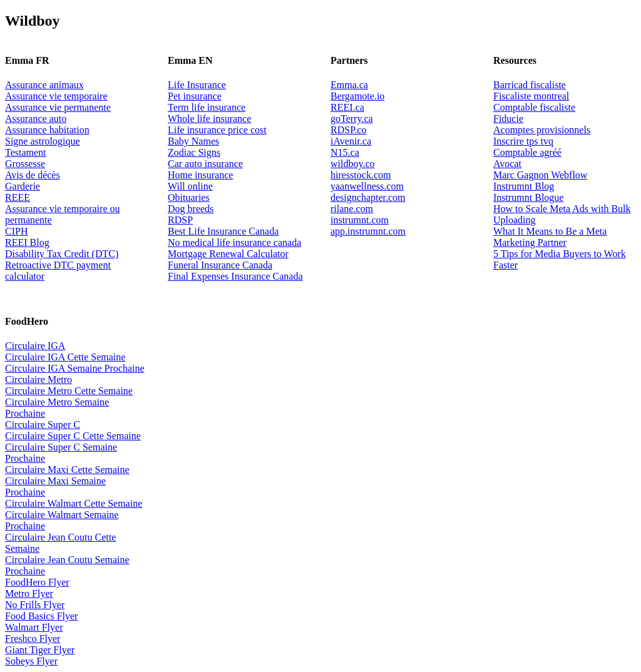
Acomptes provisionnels (542, 130)
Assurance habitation (47, 130)
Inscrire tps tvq (523, 141)
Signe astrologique (43, 141)
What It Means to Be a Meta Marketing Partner (550, 237)
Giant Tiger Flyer (40, 650)
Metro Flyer (29, 593)
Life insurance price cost (217, 130)
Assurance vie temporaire (56, 96)
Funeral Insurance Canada (220, 265)
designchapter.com (368, 197)
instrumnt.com (360, 220)
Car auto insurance (205, 164)
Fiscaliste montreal (531, 96)
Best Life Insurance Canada (223, 231)
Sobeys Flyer (31, 661)
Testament (26, 152)
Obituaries (189, 197)
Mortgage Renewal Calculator (228, 254)
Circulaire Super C (43, 425)
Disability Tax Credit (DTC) (62, 254)
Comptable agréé (527, 152)
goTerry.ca (352, 119)
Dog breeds (191, 209)
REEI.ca (347, 107)
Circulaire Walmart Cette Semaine (74, 503)
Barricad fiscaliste (530, 85)
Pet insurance (195, 96)
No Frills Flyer (35, 605)
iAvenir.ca (351, 141)
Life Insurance (197, 85)
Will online (190, 186)
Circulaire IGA (35, 346)
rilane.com (352, 209)
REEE (18, 197)
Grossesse (25, 164)
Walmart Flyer (34, 627)
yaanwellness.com (367, 186)
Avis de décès (33, 175)
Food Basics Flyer (41, 616)
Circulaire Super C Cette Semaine (73, 436)
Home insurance (200, 175)
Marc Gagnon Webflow (540, 175)
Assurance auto (36, 119)
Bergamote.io (357, 96)
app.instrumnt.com (368, 231)
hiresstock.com (361, 175)
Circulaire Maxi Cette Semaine (67, 470)
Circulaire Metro (38, 379)
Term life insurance (207, 107)
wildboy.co (353, 164)
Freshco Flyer (33, 639)
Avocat (507, 164)
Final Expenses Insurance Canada (235, 276)
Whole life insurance (209, 119)
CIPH (16, 231)
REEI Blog (27, 242)
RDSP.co (348, 130)
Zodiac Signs (194, 152)
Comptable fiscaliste (534, 107)
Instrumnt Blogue (528, 197)
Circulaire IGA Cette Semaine (65, 357)
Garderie (23, 186)
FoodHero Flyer (37, 582)
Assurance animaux (44, 85)
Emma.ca (349, 85)
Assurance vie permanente (58, 107)
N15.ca (345, 152)
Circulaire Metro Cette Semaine (69, 391)
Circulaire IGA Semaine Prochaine (75, 368)
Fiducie (508, 119)
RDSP (180, 220)
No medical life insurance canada (234, 242)
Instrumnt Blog (524, 186)
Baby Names (193, 141)
